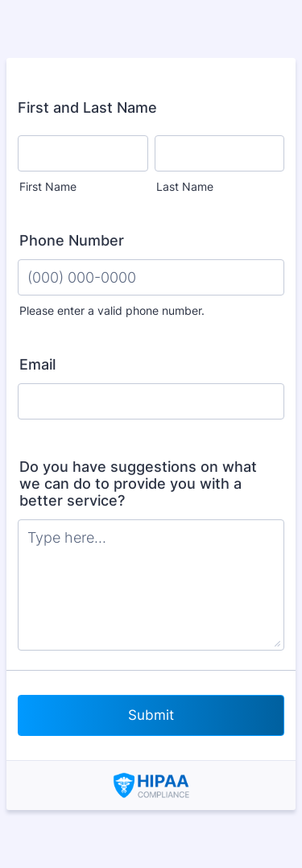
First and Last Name (87, 107)
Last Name (185, 187)
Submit (151, 715)
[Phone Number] (151, 277)
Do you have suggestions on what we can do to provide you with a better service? (138, 484)
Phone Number (72, 240)
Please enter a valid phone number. (112, 311)
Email (37, 364)
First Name (48, 187)
